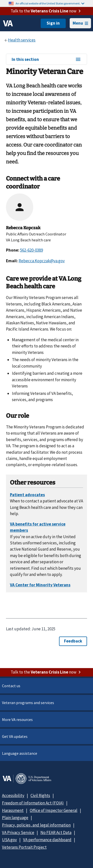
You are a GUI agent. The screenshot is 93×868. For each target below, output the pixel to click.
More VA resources (17, 719)
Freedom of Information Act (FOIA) (33, 803)
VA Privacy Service (18, 832)
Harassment (13, 810)
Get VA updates (15, 736)
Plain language (15, 818)
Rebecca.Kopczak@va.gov (42, 261)
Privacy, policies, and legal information (36, 825)
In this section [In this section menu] (46, 60)
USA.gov (9, 840)
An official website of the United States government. (50, 3)
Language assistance (20, 753)
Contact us (11, 686)
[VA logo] (8, 23)
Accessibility (13, 795)
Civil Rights (40, 795)
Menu (80, 23)
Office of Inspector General (54, 810)
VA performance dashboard (47, 840)
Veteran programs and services (28, 703)
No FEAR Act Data (56, 832)
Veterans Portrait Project (24, 847)
